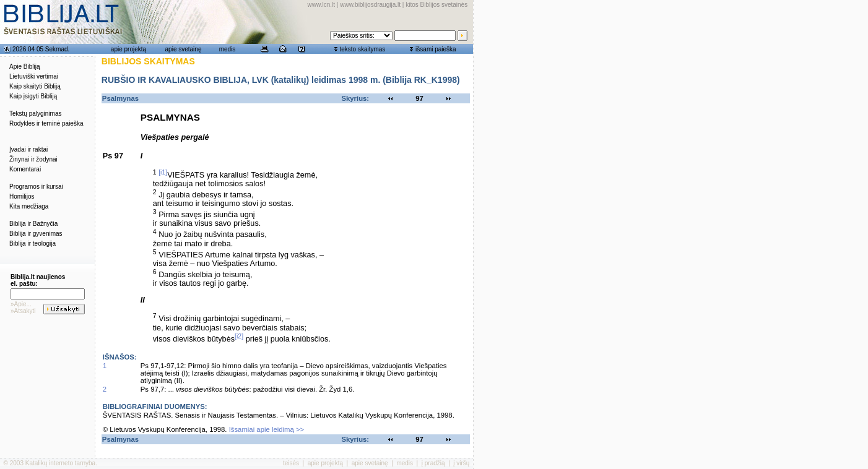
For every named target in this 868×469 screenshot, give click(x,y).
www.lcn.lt (321, 5)
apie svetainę (184, 49)
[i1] (163, 172)
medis (228, 49)
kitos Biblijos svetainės (436, 5)
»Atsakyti (23, 311)
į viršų (461, 463)
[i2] (239, 336)
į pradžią (433, 463)
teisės (291, 463)
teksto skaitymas (362, 49)
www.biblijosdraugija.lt (370, 5)
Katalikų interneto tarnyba (60, 463)
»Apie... (21, 304)
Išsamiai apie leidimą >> (267, 429)
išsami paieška (436, 49)
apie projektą (128, 49)
